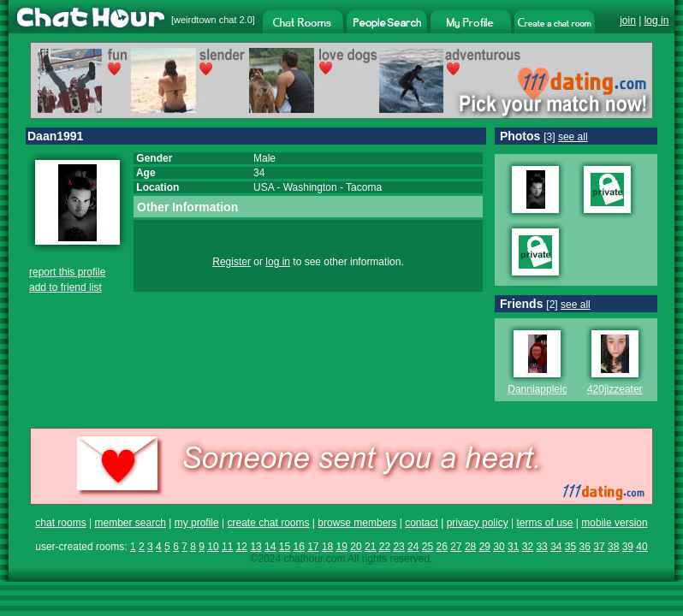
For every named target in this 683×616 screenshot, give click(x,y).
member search (130, 523)
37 (599, 547)
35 (570, 547)
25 (428, 547)
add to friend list (65, 287)
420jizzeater (615, 389)
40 (641, 547)
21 (370, 547)
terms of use (544, 523)
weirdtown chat (205, 20)
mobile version (614, 523)
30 (499, 547)
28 (470, 547)
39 (628, 547)
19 (342, 547)
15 (285, 547)
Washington (310, 187)
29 (485, 547)
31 (513, 547)
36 (585, 547)
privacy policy (478, 523)
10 (213, 547)
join (628, 21)
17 (313, 547)
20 (356, 547)
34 (556, 547)
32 (528, 547)
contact (422, 523)
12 (242, 547)
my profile (197, 523)
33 (541, 547)
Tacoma (364, 187)
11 (227, 547)
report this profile (67, 272)
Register (232, 262)
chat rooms (60, 523)
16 (298, 547)
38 (613, 547)
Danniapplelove (543, 389)
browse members (357, 523)
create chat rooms (268, 523)
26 (442, 547)
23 (398, 547)
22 (385, 547)
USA (264, 187)
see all (573, 137)
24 (413, 547)
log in (657, 21)
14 (270, 547)
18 (327, 547)
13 (255, 547)
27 (456, 547)
